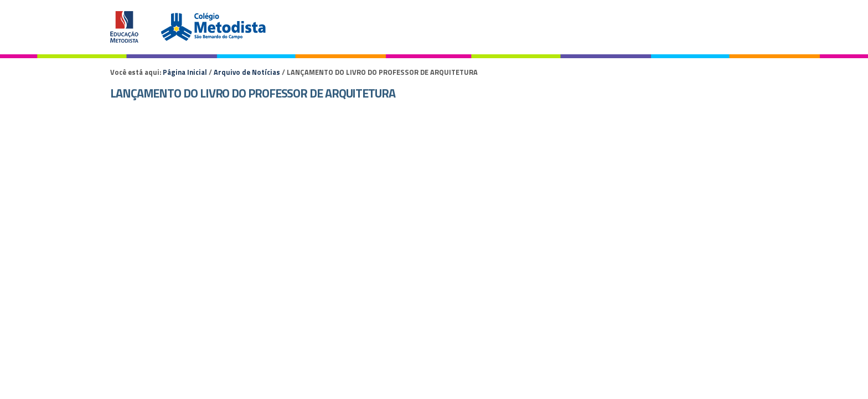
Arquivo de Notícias (247, 72)
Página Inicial (185, 72)
